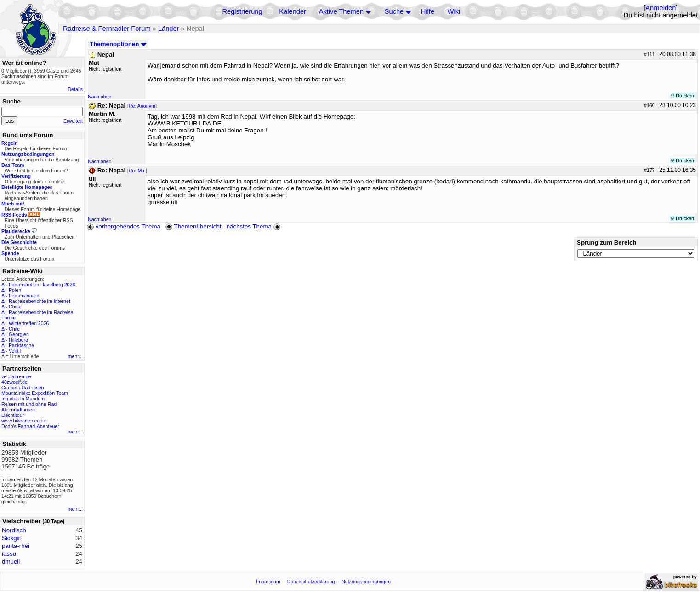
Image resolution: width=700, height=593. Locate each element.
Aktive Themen (341, 11)
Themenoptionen (118, 44)
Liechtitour (13, 415)
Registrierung (242, 11)
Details (75, 89)
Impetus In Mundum (23, 399)
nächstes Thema (254, 226)
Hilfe (428, 11)
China (15, 307)
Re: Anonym (142, 106)
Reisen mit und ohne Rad (29, 404)
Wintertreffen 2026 (29, 323)
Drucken (682, 96)
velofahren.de (16, 376)
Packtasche (21, 345)
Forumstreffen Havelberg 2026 (42, 285)
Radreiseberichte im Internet (40, 301)
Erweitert (73, 121)
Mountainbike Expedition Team (35, 393)
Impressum (268, 582)
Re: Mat (137, 171)
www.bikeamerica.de (24, 421)
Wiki (454, 11)
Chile (14, 329)
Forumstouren (24, 296)
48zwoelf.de (14, 382)
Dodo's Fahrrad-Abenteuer (30, 426)
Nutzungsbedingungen (366, 582)
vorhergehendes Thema (124, 226)
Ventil (15, 351)
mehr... (75, 356)
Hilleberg (18, 340)
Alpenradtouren (18, 410)
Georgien (19, 334)
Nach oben (100, 97)
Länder (169, 29)
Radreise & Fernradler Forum (107, 29)
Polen (15, 290)
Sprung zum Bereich (607, 242)
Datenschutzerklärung (311, 582)
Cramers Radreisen (23, 388)
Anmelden (660, 8)
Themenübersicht (193, 226)
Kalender (293, 11)
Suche (394, 11)
